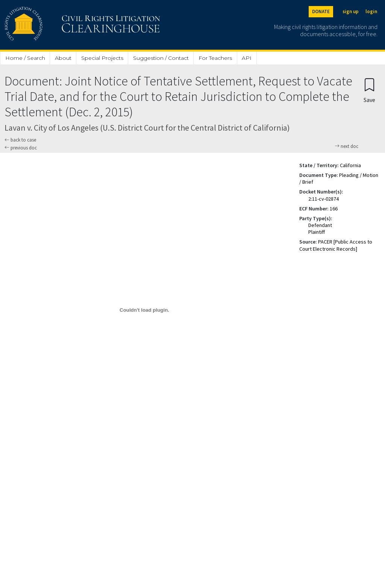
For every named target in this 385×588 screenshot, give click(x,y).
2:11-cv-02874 (324, 199)
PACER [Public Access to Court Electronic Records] (336, 245)
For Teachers (215, 58)
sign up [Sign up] (351, 11)
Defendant (320, 225)
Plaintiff (317, 232)
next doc (346, 146)
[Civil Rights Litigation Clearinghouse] (61, 25)
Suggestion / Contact (161, 58)
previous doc (21, 148)
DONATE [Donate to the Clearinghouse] (321, 11)
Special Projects (102, 58)
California (350, 165)
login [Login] (371, 11)
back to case (20, 140)
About (63, 58)
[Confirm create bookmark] (369, 90)
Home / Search (25, 58)
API (247, 58)
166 (334, 209)
